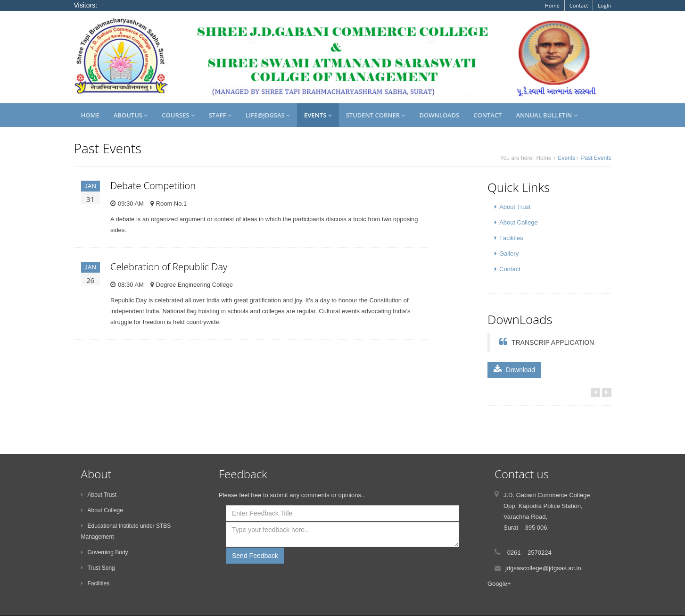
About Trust (512, 207)
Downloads (439, 115)
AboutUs (131, 115)
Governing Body (105, 552)
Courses (178, 115)
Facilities (509, 238)
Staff (220, 115)
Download (514, 369)
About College (516, 222)
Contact (579, 5)
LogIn (604, 5)
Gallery (507, 254)
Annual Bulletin (546, 115)
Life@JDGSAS (268, 115)
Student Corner (376, 115)
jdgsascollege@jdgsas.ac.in (543, 568)
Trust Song (98, 568)
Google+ (499, 584)
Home (552, 5)
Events (318, 115)
